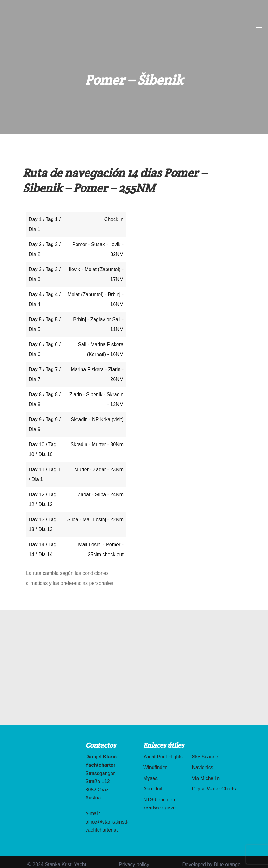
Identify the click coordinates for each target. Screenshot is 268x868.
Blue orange (227, 864)
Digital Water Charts (214, 789)
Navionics (203, 767)
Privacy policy (134, 864)
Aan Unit (153, 789)
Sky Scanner (206, 757)
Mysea (151, 778)
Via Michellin (206, 778)
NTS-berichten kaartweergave (159, 804)
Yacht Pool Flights (163, 757)
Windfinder (155, 767)
